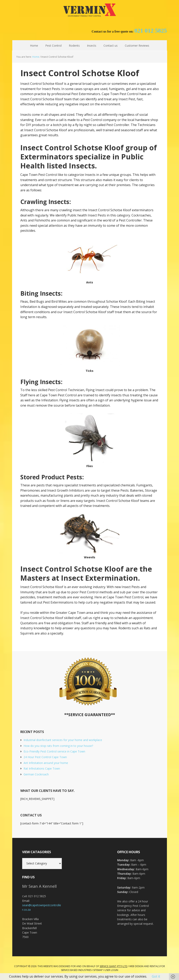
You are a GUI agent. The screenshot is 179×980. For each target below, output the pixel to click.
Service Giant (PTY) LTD (114, 966)
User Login (111, 970)
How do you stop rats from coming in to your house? (58, 746)
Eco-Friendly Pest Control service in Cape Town (54, 751)
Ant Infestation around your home (46, 763)
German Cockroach (36, 774)
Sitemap (98, 970)
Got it (156, 976)
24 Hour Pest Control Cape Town (45, 757)
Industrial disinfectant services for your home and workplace (63, 740)
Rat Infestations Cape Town (42, 768)
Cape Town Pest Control (90, 10)
